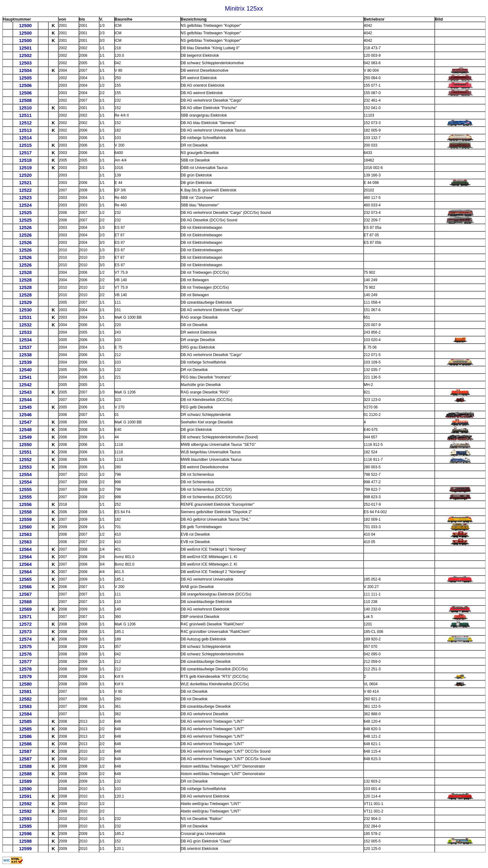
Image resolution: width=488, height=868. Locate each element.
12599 (25, 849)
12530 (25, 310)
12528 (25, 272)
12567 (25, 594)
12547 (25, 422)
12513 (25, 130)
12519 (25, 168)
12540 (25, 370)
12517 (25, 153)
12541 (25, 377)
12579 (25, 677)
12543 (25, 392)
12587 (25, 751)
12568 (25, 602)
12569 (25, 609)
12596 (25, 834)
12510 (25, 108)
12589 (25, 781)
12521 (25, 183)
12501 (25, 48)
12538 (25, 355)
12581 (25, 692)
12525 (25, 213)
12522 (25, 190)
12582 (25, 699)
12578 (25, 669)
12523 (25, 198)
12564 (25, 549)
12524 (25, 205)
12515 (25, 145)
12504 (25, 70)
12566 (25, 587)
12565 (25, 579)
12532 (25, 325)
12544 (25, 400)
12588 (25, 766)
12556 (25, 504)
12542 (25, 385)
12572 (25, 624)
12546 (25, 415)
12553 (25, 467)
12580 (25, 684)
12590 (25, 789)
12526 (25, 228)
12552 (25, 460)
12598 (25, 841)
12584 (25, 714)
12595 (25, 826)
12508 (25, 100)
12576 (25, 654)
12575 (25, 647)
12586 (25, 736)
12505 (25, 78)
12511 (25, 115)
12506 (25, 85)
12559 (25, 519)
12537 (25, 347)
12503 (25, 63)
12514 (25, 138)
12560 (25, 527)
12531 (25, 317)
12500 (25, 26)
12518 (25, 160)
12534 (25, 340)
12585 (25, 721)
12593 (25, 819)
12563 (25, 534)
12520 (25, 175)
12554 (25, 475)
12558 (25, 512)
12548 (25, 430)
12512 (25, 123)
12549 (25, 437)
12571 (25, 617)
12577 (25, 662)
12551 (25, 452)
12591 (25, 796)
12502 (25, 55)
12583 (25, 706)
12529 (25, 302)
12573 (25, 632)
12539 (25, 362)
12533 (25, 332)
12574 (25, 639)
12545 (25, 407)
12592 (25, 804)
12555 (25, 489)
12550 (25, 445)
